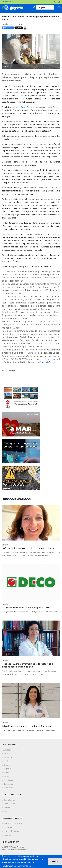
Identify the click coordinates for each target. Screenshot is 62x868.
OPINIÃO (5, 545)
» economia (7, 757)
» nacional (6, 776)
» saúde (5, 761)
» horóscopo (7, 784)
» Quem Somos (9, 800)
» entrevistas (7, 788)
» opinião (6, 773)
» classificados (8, 780)
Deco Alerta (26, 107)
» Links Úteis (7, 827)
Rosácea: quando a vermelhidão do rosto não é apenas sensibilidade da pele (28, 665)
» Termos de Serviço (11, 831)
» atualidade (7, 750)
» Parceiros (7, 808)
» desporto (7, 765)
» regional (6, 769)
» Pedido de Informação (12, 824)
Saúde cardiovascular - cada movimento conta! (28, 548)
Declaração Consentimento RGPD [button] (19, 866)
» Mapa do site (8, 835)
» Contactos (7, 811)
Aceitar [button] (55, 861)
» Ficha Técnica (8, 804)
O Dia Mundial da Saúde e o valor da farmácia (26, 726)
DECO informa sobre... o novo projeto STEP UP (26, 608)
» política (6, 754)
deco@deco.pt (48, 362)
